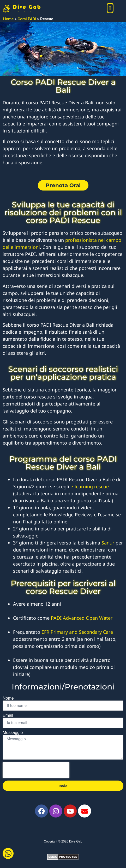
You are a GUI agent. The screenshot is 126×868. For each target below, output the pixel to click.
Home (8, 19)
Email (8, 715)
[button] (110, 8)
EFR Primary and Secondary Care (77, 632)
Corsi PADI (27, 19)
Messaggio (13, 733)
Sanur (108, 543)
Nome (8, 698)
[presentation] (36, 770)
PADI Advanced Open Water (82, 618)
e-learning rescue (90, 486)
